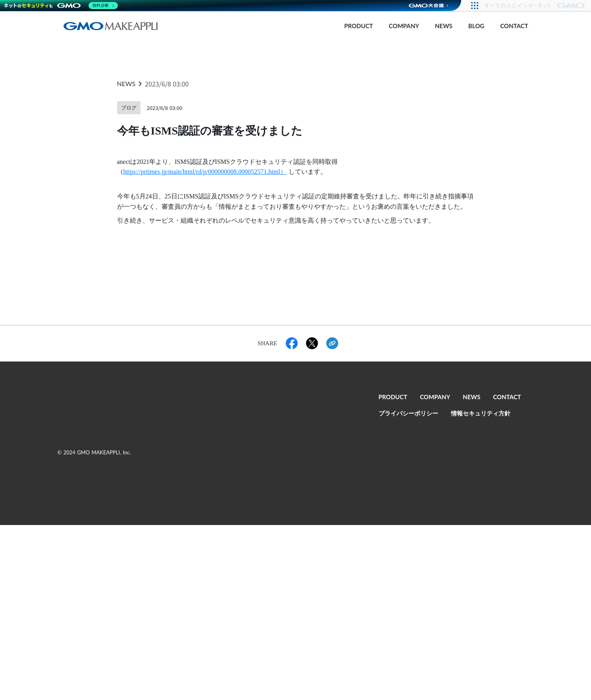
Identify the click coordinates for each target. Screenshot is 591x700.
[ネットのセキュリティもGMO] (61, 6)
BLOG (476, 26)
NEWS (444, 26)
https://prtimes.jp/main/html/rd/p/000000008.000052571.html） (205, 172)
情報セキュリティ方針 (481, 413)
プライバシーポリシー (408, 413)
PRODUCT (358, 26)
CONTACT (514, 26)
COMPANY (404, 26)
